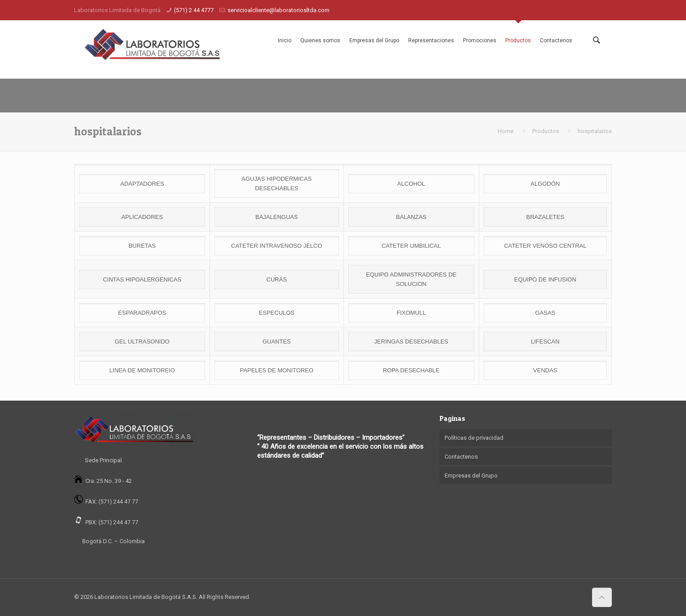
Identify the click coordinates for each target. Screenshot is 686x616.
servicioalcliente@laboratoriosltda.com (278, 10)
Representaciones (431, 40)
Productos (518, 40)
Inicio (285, 40)
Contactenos (556, 40)
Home (506, 131)
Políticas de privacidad (474, 438)
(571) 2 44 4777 (194, 10)
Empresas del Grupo (374, 40)
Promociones (480, 40)
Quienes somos (320, 40)
